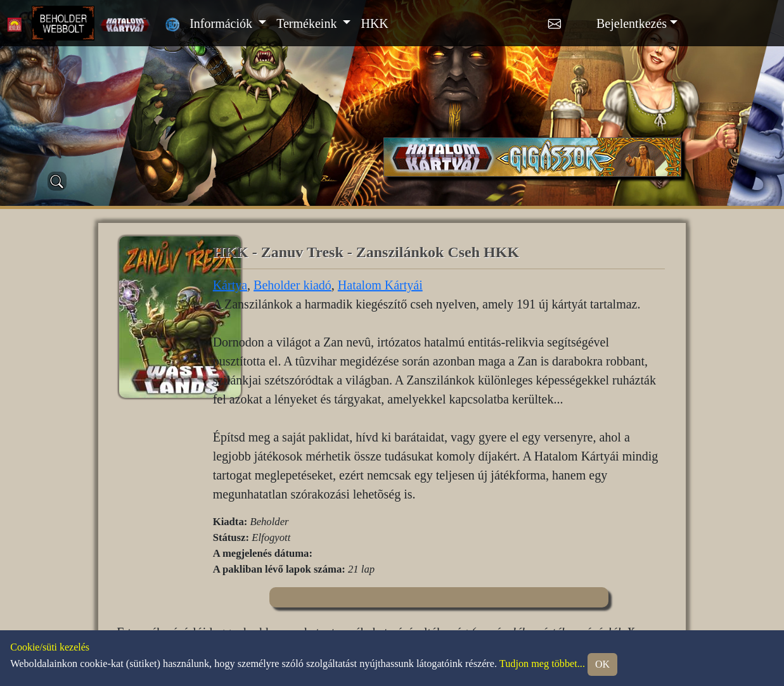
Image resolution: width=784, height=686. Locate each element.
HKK (374, 23)
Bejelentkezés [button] (632, 23)
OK (602, 664)
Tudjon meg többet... (542, 664)
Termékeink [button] (308, 23)
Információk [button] (222, 23)
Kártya (230, 285)
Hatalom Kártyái (380, 285)
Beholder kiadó (292, 285)
